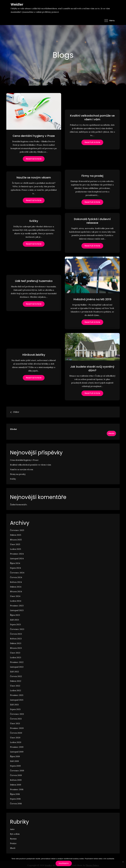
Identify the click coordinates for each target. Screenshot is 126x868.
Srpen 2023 (15, 624)
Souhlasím (64, 863)
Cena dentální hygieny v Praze (34, 136)
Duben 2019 (16, 785)
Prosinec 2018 (17, 789)
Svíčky (34, 221)
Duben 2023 (16, 643)
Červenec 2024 (17, 573)
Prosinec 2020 (17, 728)
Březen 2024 (16, 591)
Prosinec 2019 (17, 747)
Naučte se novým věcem (34, 178)
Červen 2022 (16, 676)
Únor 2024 (15, 596)
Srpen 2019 (15, 766)
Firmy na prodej (92, 176)
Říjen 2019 (15, 756)
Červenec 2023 (17, 629)
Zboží (13, 848)
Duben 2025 (16, 535)
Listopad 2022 (17, 667)
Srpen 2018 (15, 799)
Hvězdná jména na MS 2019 (92, 299)
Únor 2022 (15, 686)
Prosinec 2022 (17, 662)
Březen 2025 (16, 540)
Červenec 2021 (17, 714)
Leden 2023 (16, 657)
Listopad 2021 (17, 700)
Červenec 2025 (17, 530)
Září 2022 (14, 672)
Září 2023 (14, 620)
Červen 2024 (16, 577)
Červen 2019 (16, 775)
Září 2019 (14, 761)
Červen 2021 (16, 719)
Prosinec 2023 (17, 606)
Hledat (13, 429)
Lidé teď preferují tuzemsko (34, 281)
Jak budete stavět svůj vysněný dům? (92, 369)
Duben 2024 (16, 587)
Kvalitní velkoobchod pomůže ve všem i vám (92, 118)
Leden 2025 (15, 549)
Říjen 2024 (15, 563)
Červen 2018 (16, 804)
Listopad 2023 (17, 610)
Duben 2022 (16, 681)
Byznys (13, 839)
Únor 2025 (15, 544)
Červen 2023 (16, 634)
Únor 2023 (15, 653)
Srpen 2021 (15, 709)
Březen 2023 (16, 648)
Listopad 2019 (17, 752)
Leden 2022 (16, 690)
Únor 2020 (15, 738)
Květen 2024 (16, 582)
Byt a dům (15, 834)
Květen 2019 (16, 780)
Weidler (17, 4)
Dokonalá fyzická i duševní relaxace (92, 221)
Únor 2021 (15, 723)
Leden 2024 (16, 601)
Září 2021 (14, 705)
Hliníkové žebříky (34, 355)
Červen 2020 (16, 733)
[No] (123, 862)
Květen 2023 (16, 639)
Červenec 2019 (17, 771)
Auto (12, 829)
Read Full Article (34, 159)
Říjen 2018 (15, 794)
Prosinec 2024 (17, 554)
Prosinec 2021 (17, 695)
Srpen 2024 (15, 568)
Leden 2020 (16, 742)
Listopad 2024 (17, 558)
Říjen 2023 (15, 615)
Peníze (13, 843)
